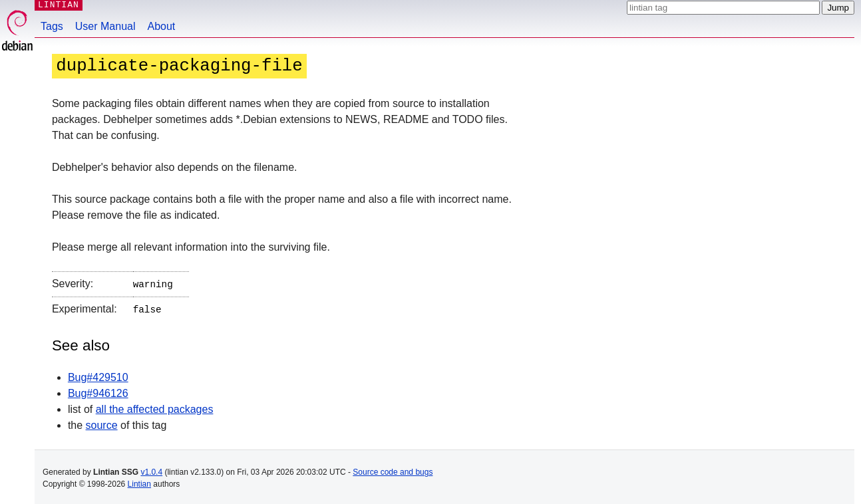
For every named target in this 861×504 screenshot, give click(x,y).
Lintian (139, 481)
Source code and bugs (393, 469)
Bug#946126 (98, 391)
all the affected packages (155, 407)
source (102, 423)
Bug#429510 (98, 375)
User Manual (105, 26)
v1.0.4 (151, 469)
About (162, 26)
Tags (52, 26)
